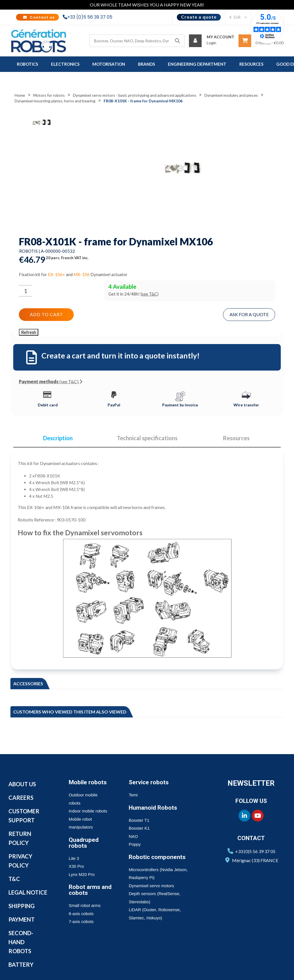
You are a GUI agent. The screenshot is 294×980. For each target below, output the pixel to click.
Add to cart (46, 314)
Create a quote (199, 17)
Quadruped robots (84, 843)
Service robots (149, 782)
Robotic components (157, 857)
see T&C (149, 294)
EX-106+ (56, 274)
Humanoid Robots (153, 808)
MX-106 (82, 274)
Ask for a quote (249, 314)
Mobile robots (88, 782)
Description (58, 438)
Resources (236, 438)
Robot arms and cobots (90, 890)
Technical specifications (147, 438)
